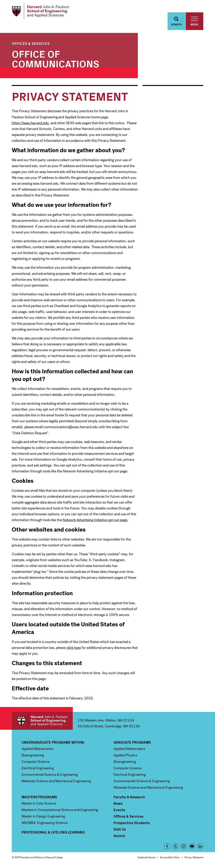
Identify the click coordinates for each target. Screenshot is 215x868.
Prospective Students (132, 824)
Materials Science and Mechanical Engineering (56, 782)
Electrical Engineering (38, 769)
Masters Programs (39, 798)
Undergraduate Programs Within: (53, 743)
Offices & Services (31, 45)
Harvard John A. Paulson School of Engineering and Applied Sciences (42, 722)
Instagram (184, 847)
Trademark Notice (147, 858)
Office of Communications (55, 59)
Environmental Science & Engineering (50, 776)
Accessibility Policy (170, 858)
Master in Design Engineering (43, 817)
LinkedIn (200, 847)
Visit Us (120, 830)
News (118, 804)
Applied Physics (125, 756)
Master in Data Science (39, 804)
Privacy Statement (194, 858)
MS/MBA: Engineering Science (44, 824)
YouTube (192, 847)
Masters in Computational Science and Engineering (60, 811)
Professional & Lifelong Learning (53, 833)
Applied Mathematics (37, 750)
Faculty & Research (129, 798)
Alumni (119, 837)
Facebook (167, 847)
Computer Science (36, 763)
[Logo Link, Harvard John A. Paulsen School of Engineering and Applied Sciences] (42, 12)
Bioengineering (33, 756)
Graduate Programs (132, 743)
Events (119, 811)
